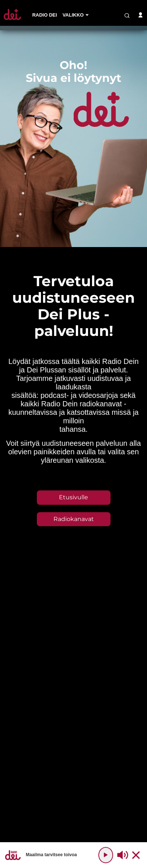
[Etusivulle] (12, 20)
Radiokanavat (74, 519)
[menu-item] (44, 15)
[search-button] (127, 15)
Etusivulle (73, 497)
